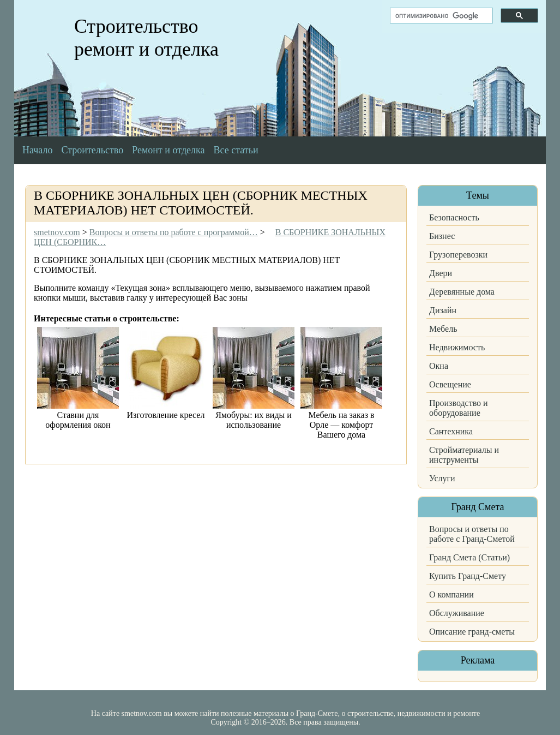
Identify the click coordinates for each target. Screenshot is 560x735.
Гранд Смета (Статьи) (469, 557)
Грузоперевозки (458, 255)
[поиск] (440, 16)
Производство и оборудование (459, 408)
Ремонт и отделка (168, 150)
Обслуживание (457, 613)
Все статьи (236, 150)
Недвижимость (457, 347)
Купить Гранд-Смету (468, 576)
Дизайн (443, 310)
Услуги (442, 478)
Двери (441, 273)
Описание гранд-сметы (472, 632)
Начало (37, 150)
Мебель (443, 329)
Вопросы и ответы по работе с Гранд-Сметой (472, 534)
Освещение (450, 384)
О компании (451, 594)
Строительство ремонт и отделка (146, 38)
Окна (439, 366)
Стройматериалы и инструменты (464, 455)
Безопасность (454, 217)
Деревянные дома (462, 292)
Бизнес (442, 236)
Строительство (92, 150)
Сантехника (451, 431)
